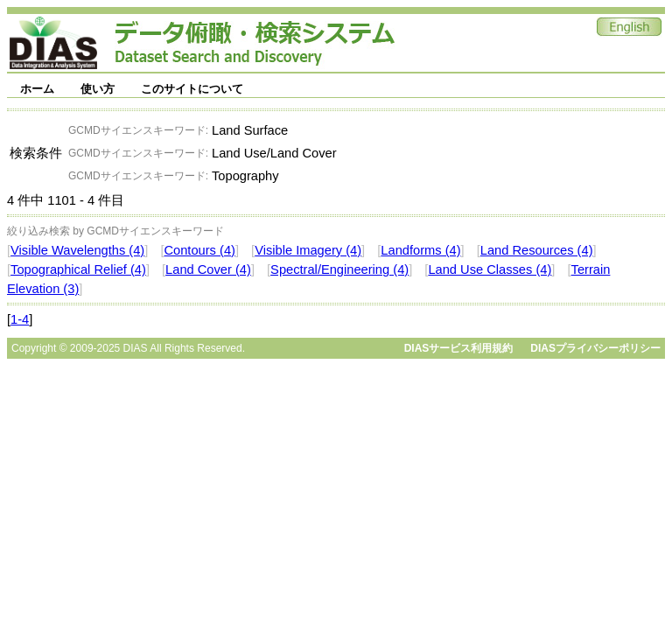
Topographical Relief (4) (78, 269)
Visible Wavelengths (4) (77, 250)
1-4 (20, 319)
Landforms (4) (420, 250)
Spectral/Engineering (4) (339, 269)
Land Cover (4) (208, 269)
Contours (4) (199, 250)
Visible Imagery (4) (308, 250)
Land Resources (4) (537, 250)
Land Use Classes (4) (490, 269)
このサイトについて (192, 89)
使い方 (98, 89)
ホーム (37, 89)
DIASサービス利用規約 (459, 348)
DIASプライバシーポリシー (595, 348)
